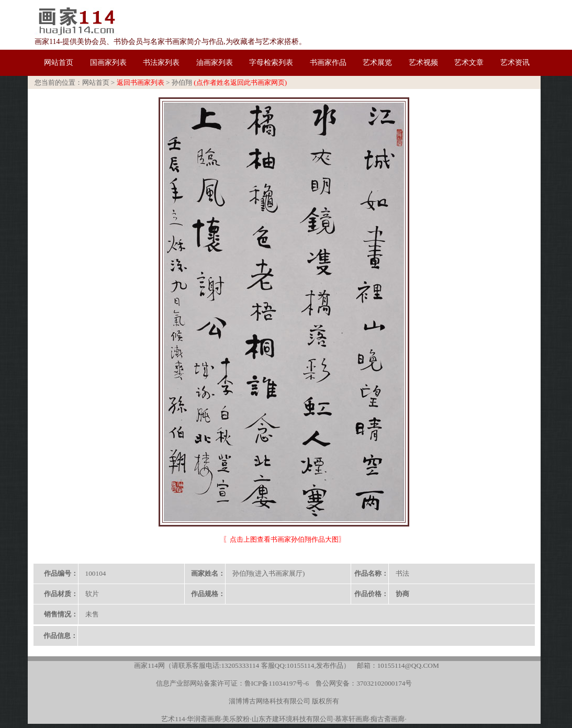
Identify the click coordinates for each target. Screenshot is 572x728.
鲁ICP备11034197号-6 (277, 683)
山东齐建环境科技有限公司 (293, 719)
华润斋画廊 (204, 719)
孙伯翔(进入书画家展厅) (269, 573)
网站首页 (96, 82)
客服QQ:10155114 (288, 665)
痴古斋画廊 (388, 719)
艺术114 (173, 719)
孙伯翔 (182, 82)
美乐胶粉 (236, 719)
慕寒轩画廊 (352, 719)
